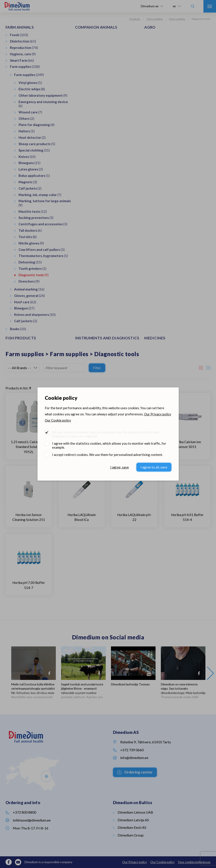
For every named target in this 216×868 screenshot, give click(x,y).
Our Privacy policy (158, 414)
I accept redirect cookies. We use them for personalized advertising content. (107, 455)
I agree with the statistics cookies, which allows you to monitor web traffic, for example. (109, 445)
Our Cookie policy (58, 420)
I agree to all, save (154, 467)
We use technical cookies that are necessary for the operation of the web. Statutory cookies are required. (106, 434)
